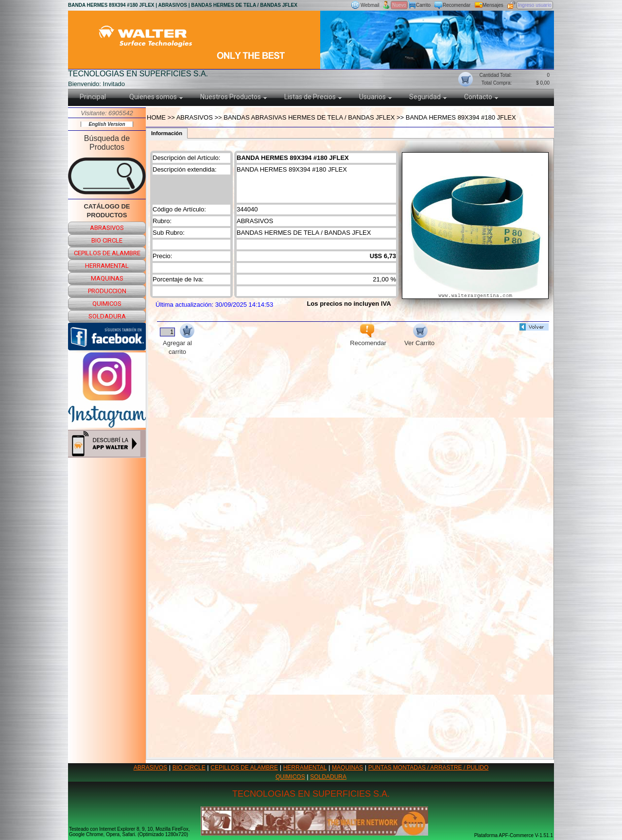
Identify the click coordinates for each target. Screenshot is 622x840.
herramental (107, 266)
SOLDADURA (328, 777)
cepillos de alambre (107, 253)
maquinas (107, 278)
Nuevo (399, 5)
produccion (107, 291)
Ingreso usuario (535, 5)
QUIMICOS (290, 777)
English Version (107, 124)
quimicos (107, 304)
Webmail (370, 5)
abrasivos (107, 228)
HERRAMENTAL (305, 768)
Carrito (423, 5)
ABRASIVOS (150, 768)
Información (167, 133)
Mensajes (493, 5)
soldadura (107, 316)
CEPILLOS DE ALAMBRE (244, 768)
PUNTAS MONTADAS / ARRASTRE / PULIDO (429, 768)
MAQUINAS (347, 768)
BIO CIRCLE (189, 768)
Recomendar (457, 5)
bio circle (107, 240)
